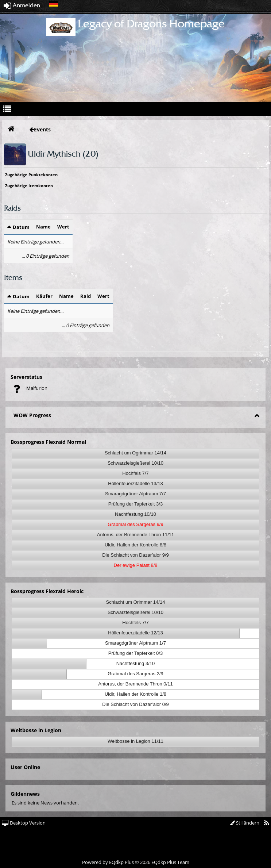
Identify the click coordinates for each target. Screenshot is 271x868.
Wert (63, 227)
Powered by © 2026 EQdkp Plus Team (136, 862)
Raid (86, 296)
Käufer (44, 296)
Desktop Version (24, 823)
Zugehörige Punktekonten (31, 175)
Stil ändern (245, 823)
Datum (21, 227)
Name (43, 227)
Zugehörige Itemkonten (29, 186)
